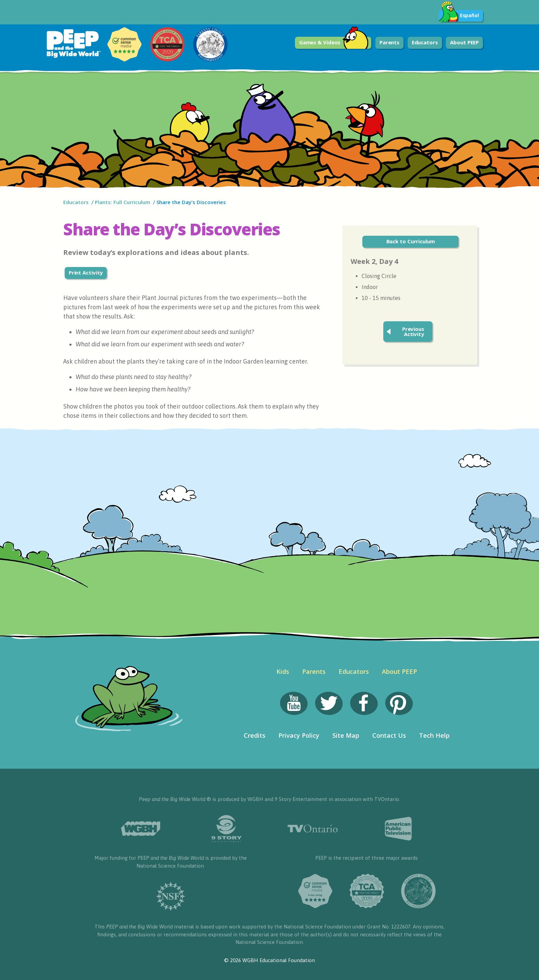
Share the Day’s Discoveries (192, 202)
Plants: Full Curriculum (123, 202)
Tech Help (434, 735)
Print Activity (86, 272)
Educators (425, 42)
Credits (255, 735)
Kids (283, 671)
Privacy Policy (299, 735)
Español (459, 16)
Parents (389, 42)
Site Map (346, 735)
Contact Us (389, 735)
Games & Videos (334, 43)
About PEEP (464, 42)
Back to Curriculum (411, 241)
